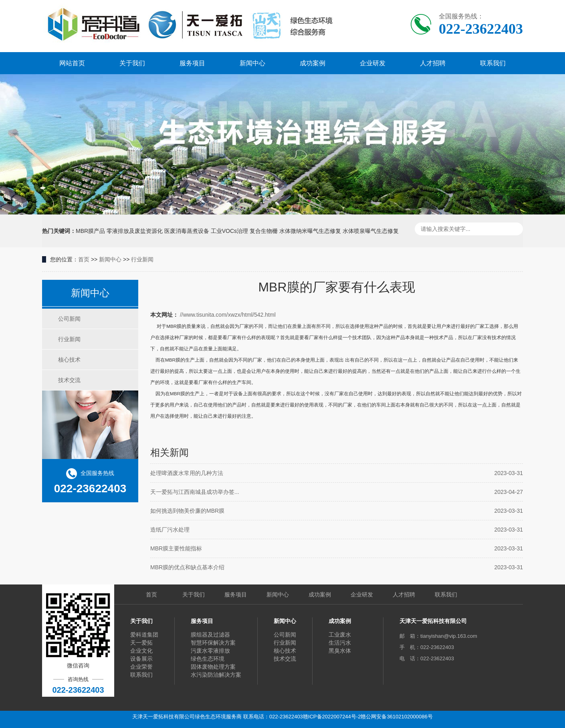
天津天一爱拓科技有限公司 (433, 621)
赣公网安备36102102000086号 (397, 717)
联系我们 (493, 63)
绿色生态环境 (208, 659)
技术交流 (69, 380)
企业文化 (141, 651)
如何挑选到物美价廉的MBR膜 (187, 511)
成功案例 (313, 63)
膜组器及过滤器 (210, 635)
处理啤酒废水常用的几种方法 (187, 473)
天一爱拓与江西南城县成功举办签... (195, 492)
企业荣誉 (141, 667)
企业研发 (373, 63)
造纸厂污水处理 (170, 530)
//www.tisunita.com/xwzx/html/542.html (228, 315)
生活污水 (340, 643)
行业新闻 (142, 259)
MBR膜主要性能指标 (176, 548)
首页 (84, 259)
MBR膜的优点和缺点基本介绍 (187, 567)
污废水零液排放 (210, 651)
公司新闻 (69, 319)
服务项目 (192, 63)
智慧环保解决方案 (213, 643)
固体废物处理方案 (213, 667)
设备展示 (141, 659)
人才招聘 (433, 63)
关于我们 (132, 63)
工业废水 (340, 635)
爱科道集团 (144, 635)
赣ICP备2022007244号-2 (332, 717)
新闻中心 (252, 63)
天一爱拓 (141, 643)
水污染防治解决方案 (216, 675)
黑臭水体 (340, 651)
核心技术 (69, 360)
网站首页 (72, 63)
